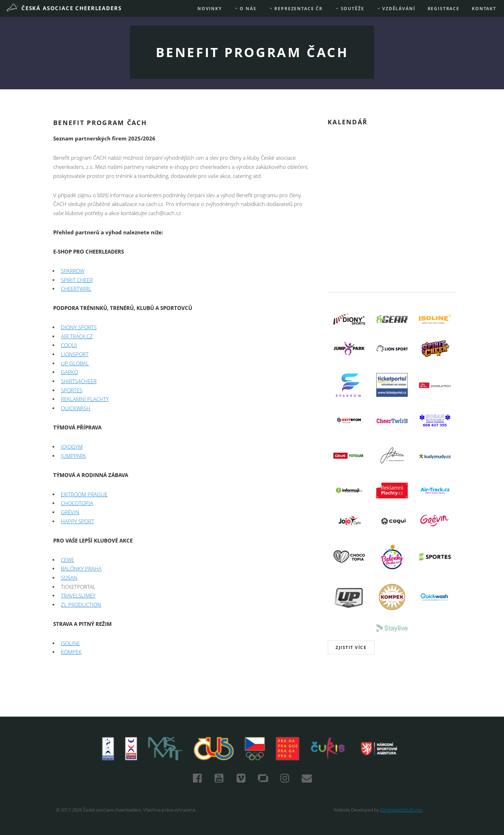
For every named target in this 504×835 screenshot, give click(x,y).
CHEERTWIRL (76, 289)
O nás (245, 9)
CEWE (68, 560)
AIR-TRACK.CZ (77, 336)
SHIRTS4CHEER (79, 381)
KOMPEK (71, 652)
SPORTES (72, 390)
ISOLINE (70, 643)
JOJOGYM (72, 447)
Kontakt (484, 9)
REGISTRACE (444, 9)
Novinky (210, 9)
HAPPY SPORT (78, 521)
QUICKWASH (76, 408)
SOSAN (69, 578)
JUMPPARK (73, 456)
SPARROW (73, 271)
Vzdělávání (396, 9)
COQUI (69, 345)
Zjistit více (351, 647)
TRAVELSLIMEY (78, 596)
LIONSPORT (75, 354)
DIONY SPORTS (79, 327)
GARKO (69, 372)
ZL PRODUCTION (81, 605)
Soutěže (349, 9)
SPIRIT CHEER (77, 280)
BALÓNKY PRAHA (81, 569)
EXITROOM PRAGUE (84, 494)
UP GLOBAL (75, 363)
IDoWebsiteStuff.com (401, 810)
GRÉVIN (70, 512)
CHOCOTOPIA (77, 503)
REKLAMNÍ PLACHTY (85, 399)
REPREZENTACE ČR (296, 9)
